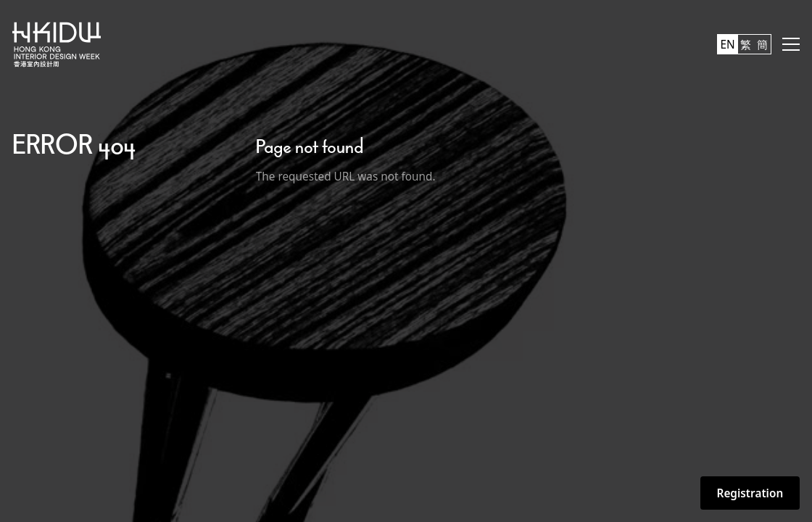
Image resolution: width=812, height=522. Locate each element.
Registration (750, 493)
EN (728, 44)
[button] (791, 44)
